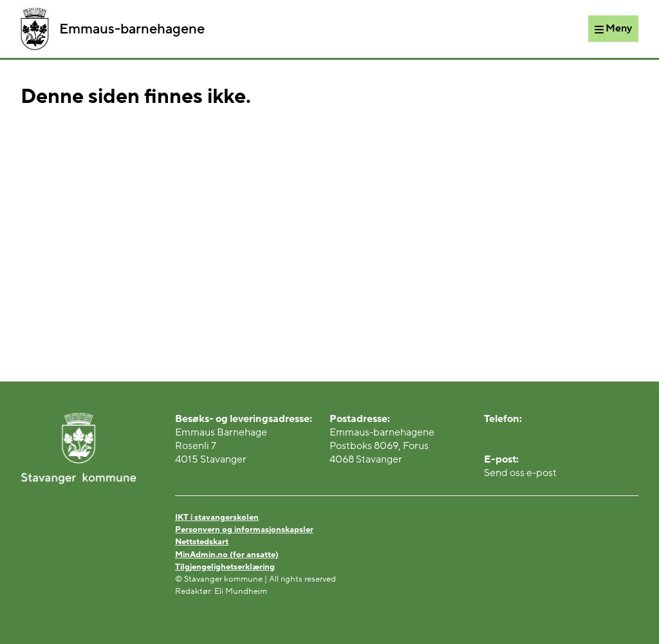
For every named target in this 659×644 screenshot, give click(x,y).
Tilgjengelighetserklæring (225, 567)
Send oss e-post (520, 473)
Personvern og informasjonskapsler (244, 529)
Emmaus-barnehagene (113, 29)
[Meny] (613, 28)
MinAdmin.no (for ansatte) (227, 555)
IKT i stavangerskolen (217, 517)
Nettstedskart (202, 542)
